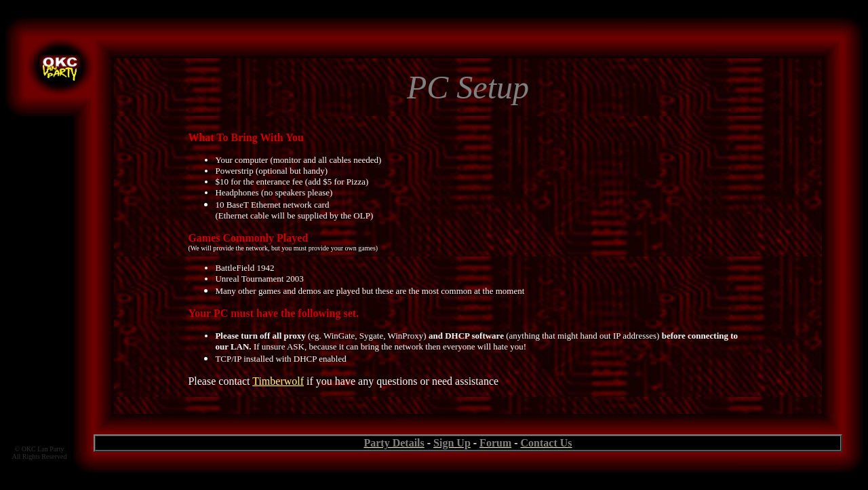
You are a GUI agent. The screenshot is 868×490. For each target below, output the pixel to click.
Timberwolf (278, 381)
